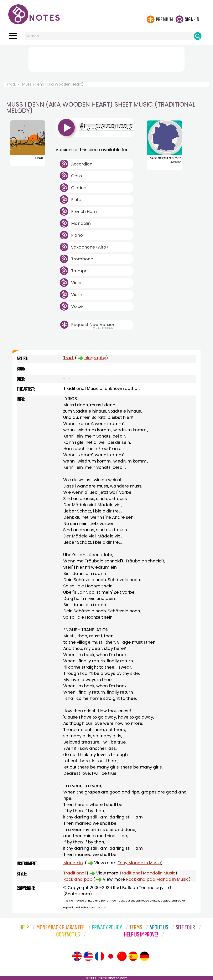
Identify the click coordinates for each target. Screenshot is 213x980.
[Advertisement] (106, 58)
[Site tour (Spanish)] (133, 956)
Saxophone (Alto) (90, 247)
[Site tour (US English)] (88, 956)
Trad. (11, 84)
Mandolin (81, 223)
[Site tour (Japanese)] (111, 956)
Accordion (82, 164)
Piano (77, 235)
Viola (76, 283)
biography (95, 358)
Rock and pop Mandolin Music (157, 879)
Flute (76, 200)
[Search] (198, 36)
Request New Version (93, 325)
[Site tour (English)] (77, 956)
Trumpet (80, 271)
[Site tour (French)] (99, 956)
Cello (77, 176)
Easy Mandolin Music (139, 863)
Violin (77, 295)
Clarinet (80, 188)
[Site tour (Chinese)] (122, 956)
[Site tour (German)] (144, 956)
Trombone (82, 259)
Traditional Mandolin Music (147, 873)
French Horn (84, 211)
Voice (77, 306)
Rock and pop (78, 879)
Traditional (74, 873)
